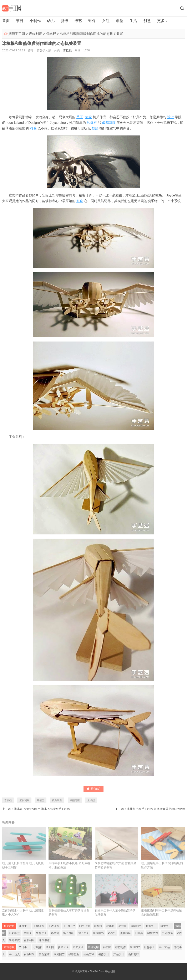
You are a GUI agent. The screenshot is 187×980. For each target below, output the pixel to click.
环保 (92, 21)
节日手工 (24, 947)
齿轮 (89, 117)
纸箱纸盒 (14, 933)
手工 (80, 117)
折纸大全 (64, 947)
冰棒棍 (92, 123)
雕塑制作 (120, 947)
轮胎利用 (29, 940)
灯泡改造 (168, 933)
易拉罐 (123, 926)
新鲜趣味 (134, 954)
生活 (133, 21)
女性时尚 (29, 954)
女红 (106, 21)
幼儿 (51, 21)
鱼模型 (91, 800)
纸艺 (78, 21)
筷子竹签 (69, 933)
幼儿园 (50, 947)
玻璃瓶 (110, 926)
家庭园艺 (59, 954)
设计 (171, 117)
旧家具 (139, 933)
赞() (93, 789)
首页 (6, 21)
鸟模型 (41, 800)
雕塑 (120, 21)
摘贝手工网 (17, 34)
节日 (20, 21)
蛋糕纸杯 (126, 933)
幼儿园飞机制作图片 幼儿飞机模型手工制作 (42, 809)
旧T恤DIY (69, 926)
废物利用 (36, 34)
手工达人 (14, 954)
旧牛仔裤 (85, 926)
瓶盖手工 (151, 926)
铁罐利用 (136, 926)
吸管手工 (166, 926)
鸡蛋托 (112, 933)
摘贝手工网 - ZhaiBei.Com (89, 971)
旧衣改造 (54, 926)
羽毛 (33, 128)
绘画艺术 (89, 954)
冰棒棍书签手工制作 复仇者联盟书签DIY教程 (156, 809)
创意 (147, 21)
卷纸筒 (55, 933)
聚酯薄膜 (109, 123)
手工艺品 (164, 947)
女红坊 (107, 947)
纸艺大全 (78, 947)
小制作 (35, 21)
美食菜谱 (44, 954)
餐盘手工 (41, 933)
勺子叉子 (84, 933)
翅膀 (95, 128)
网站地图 (110, 971)
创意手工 (149, 947)
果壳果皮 (14, 940)
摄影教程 (74, 954)
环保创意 (44, 940)
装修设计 (104, 954)
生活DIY (135, 947)
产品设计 (119, 954)
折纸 (65, 21)
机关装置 (57, 800)
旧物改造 (39, 926)
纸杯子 (28, 933)
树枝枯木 (153, 933)
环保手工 (24, 926)
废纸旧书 (98, 933)
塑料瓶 (98, 926)
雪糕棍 (51, 34)
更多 (161, 21)
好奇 (80, 201)
